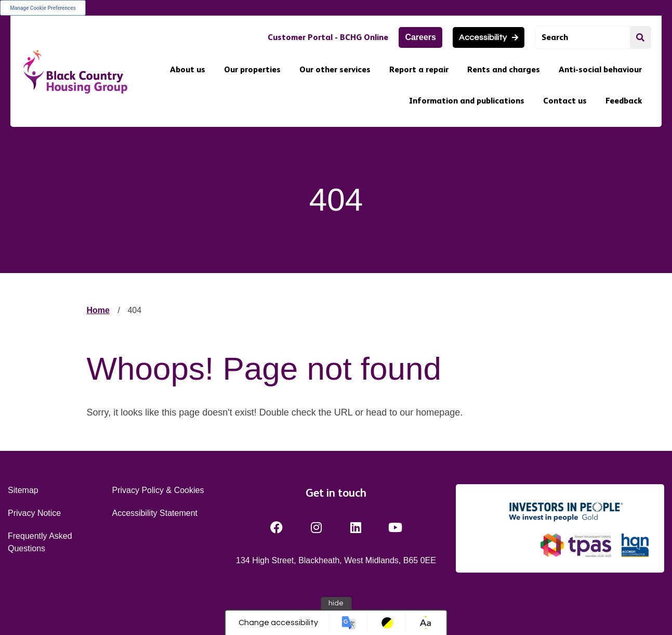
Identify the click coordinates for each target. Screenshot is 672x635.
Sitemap (23, 490)
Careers (420, 37)
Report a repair (419, 69)
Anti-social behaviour (600, 69)
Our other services (335, 69)
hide (336, 603)
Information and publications (467, 101)
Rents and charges (504, 69)
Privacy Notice (34, 513)
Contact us (565, 101)
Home (98, 310)
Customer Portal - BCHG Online (328, 37)
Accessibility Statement (155, 513)
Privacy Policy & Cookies (158, 490)
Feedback (624, 101)
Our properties (252, 69)
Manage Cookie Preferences (43, 8)
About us (188, 69)
